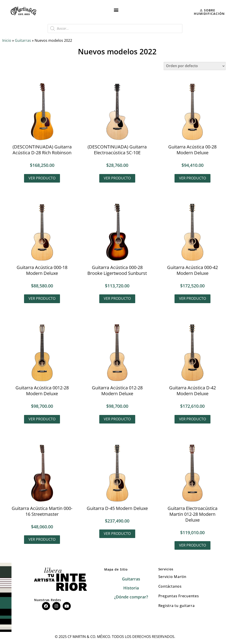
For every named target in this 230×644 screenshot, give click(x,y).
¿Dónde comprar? (131, 598)
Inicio (7, 40)
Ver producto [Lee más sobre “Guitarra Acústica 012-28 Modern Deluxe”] (117, 419)
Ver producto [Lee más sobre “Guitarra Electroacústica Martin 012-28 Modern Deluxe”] (192, 546)
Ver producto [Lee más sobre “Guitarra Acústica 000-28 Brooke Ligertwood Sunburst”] (117, 299)
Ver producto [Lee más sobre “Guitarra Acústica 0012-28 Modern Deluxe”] (42, 419)
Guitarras (23, 40)
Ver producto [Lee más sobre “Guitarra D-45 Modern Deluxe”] (117, 534)
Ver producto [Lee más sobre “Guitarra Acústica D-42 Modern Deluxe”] (192, 419)
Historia (131, 589)
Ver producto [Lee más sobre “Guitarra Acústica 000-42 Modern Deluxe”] (192, 299)
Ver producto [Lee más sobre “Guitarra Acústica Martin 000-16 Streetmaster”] (42, 540)
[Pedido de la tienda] (195, 66)
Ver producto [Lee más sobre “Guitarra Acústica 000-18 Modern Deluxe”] (42, 299)
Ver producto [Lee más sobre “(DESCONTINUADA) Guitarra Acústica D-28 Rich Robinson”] (42, 178)
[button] (116, 10)
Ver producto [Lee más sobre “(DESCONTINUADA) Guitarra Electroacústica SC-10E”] (117, 178)
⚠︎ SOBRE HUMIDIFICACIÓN (209, 12)
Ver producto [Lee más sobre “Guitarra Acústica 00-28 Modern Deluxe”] (192, 178)
